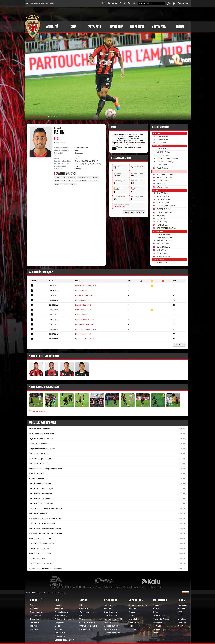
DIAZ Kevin (161, 219)
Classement (36, 616)
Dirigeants (59, 622)
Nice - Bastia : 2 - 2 (83, 310)
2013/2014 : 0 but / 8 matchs (88, 181)
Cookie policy (56, 593)
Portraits (157, 626)
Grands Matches (111, 616)
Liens (156, 633)
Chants (132, 616)
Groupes (133, 608)
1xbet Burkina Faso (134, 587)
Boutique (113, 3)
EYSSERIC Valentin (164, 209)
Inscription (182, 608)
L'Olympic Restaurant (104, 581)
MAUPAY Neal (162, 250)
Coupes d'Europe (112, 626)
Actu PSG (76, 587)
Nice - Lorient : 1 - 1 (83, 334)
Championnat (36, 612)
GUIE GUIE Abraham (165, 234)
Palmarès (59, 608)
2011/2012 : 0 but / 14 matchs (88, 178)
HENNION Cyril (163, 225)
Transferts (35, 622)
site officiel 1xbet (154, 587)
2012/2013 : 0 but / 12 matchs (65, 181)
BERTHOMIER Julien (165, 174)
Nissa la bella (135, 619)
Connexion (183, 3)
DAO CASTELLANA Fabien (167, 228)
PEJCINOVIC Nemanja (165, 162)
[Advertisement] (140, 14)
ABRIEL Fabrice (163, 196)
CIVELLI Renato (163, 155)
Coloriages (88, 587)
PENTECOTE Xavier (164, 241)
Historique (116, 27)
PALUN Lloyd (162, 171)
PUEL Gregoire (162, 168)
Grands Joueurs (111, 612)
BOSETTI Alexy (163, 253)
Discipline (34, 629)
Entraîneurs (60, 633)
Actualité (52, 27)
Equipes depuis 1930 (64, 640)
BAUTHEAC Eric (163, 244)
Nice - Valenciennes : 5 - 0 (86, 329)
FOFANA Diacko (163, 181)
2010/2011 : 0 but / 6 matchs (65, 178)
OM (67, 587)
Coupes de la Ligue (113, 633)
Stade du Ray (61, 616)
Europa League (86, 629)
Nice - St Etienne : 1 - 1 (85, 320)
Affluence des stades (64, 619)
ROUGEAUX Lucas (164, 149)
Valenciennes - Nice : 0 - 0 (86, 286)
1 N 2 (103, 3)
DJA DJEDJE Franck (164, 237)
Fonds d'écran (160, 616)
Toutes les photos (37, 411)
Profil (180, 616)
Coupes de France (112, 629)
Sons (156, 612)
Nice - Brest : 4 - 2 (83, 300)
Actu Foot (58, 587)
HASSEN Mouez (163, 140)
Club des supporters (138, 605)
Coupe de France (87, 622)
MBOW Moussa (163, 187)
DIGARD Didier (162, 193)
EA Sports (56, 581)
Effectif (82, 605)
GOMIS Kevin (162, 165)
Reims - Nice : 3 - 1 (83, 315)
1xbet (99, 587)
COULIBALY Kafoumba (165, 212)
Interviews (158, 622)
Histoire (58, 605)
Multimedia (158, 27)
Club (73, 27)
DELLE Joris (161, 143)
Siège (57, 626)
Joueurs (43, 116)
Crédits (49, 593)
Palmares (108, 608)
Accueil (30, 116)
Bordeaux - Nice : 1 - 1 (84, 295)
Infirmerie (34, 626)
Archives (34, 608)
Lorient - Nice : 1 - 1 (83, 305)
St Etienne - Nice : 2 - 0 (85, 339)
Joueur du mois (136, 622)
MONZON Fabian (163, 152)
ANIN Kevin (161, 215)
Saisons (108, 622)
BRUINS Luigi (162, 222)
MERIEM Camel (163, 203)
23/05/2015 (119, 207)
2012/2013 (95, 27)
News (33, 605)
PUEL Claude (162, 263)
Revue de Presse (161, 619)
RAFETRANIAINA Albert (166, 206)
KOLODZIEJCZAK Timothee (167, 158)
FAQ (180, 612)
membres (182, 619)
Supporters (137, 27)
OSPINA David (162, 136)
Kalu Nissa (151, 581)
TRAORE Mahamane (165, 200)
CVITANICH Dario (163, 247)
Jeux (131, 626)
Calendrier (35, 619)
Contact (64, 593)
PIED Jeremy (162, 184)
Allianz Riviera (61, 612)
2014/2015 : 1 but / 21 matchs (65, 184)
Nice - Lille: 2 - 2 (82, 290)
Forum (180, 27)
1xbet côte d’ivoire (113, 587)
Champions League (88, 626)
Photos (83, 616)
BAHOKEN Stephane (165, 257)
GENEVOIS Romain (164, 178)
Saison (84, 600)
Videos (82, 619)
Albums (181, 626)
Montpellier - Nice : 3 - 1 (85, 324)
